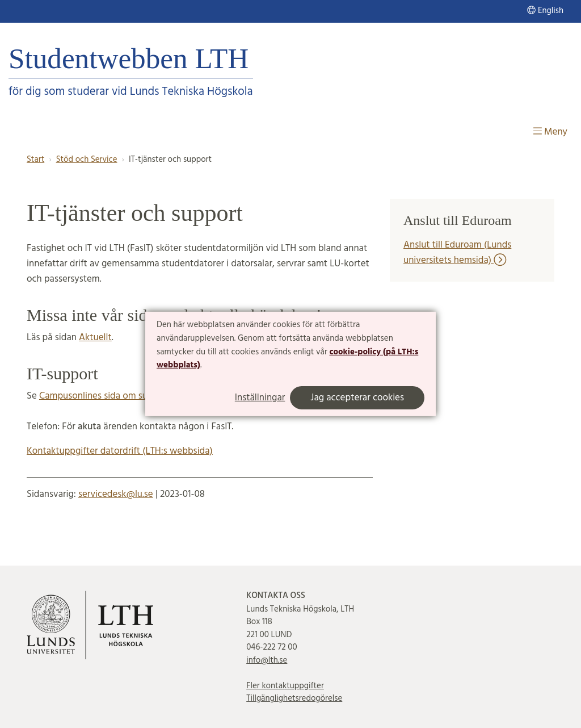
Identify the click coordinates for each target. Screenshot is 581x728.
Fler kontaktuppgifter (285, 686)
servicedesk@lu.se (116, 494)
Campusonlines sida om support (105, 396)
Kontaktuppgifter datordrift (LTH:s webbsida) (120, 451)
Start (35, 160)
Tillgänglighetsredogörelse (294, 698)
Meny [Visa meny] (550, 132)
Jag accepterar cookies (357, 398)
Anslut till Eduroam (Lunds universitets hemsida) (457, 253)
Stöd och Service (87, 160)
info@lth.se (267, 660)
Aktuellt (95, 338)
